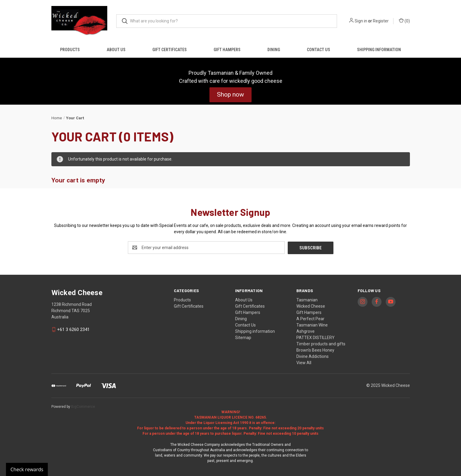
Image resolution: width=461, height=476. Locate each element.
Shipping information (379, 50)
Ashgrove (305, 331)
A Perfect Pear (310, 318)
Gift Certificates (170, 50)
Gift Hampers (227, 50)
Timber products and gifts (321, 344)
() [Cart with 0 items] (404, 21)
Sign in (361, 21)
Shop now (230, 94)
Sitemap (243, 337)
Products (70, 50)
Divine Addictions (313, 356)
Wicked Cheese (311, 306)
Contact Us (318, 50)
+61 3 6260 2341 (73, 329)
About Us (116, 50)
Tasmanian (307, 300)
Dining (274, 50)
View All (304, 362)
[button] (230, 95)
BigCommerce (83, 406)
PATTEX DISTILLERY (315, 337)
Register (381, 21)
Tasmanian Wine (312, 325)
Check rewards (27, 469)
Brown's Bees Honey (315, 350)
